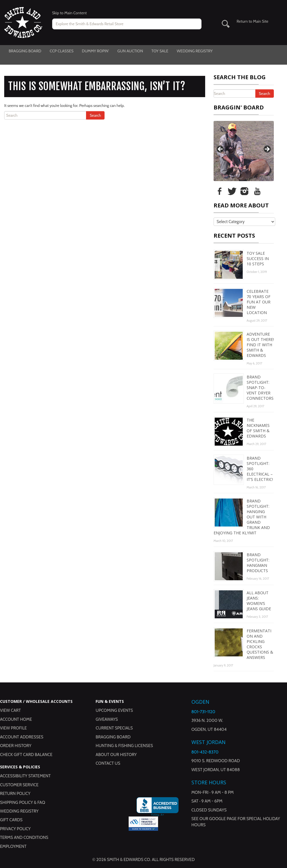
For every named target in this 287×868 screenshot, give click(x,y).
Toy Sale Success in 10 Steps (258, 258)
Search (95, 115)
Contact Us (108, 763)
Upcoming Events (114, 710)
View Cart (10, 710)
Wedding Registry (195, 51)
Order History (16, 746)
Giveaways (107, 719)
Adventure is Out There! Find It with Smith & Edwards (260, 345)
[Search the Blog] (47, 115)
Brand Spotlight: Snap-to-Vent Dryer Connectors (260, 388)
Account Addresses (22, 737)
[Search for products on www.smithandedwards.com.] (127, 24)
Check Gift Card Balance (26, 755)
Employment (13, 846)
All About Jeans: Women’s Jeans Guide (259, 601)
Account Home (16, 719)
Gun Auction (130, 51)
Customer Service (19, 785)
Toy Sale (160, 51)
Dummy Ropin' (95, 51)
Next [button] (267, 149)
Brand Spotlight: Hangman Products (258, 563)
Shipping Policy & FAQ (23, 803)
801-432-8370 (205, 752)
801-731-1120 (203, 712)
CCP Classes (62, 51)
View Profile (13, 728)
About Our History (116, 755)
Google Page (223, 819)
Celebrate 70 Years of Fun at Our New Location (259, 302)
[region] (244, 151)
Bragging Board (25, 51)
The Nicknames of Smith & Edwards (258, 428)
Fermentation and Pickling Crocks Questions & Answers (260, 644)
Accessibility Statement (25, 776)
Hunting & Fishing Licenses (124, 746)
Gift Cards (11, 820)
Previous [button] (221, 149)
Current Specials (114, 728)
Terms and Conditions (24, 837)
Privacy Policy (15, 829)
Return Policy (15, 794)
